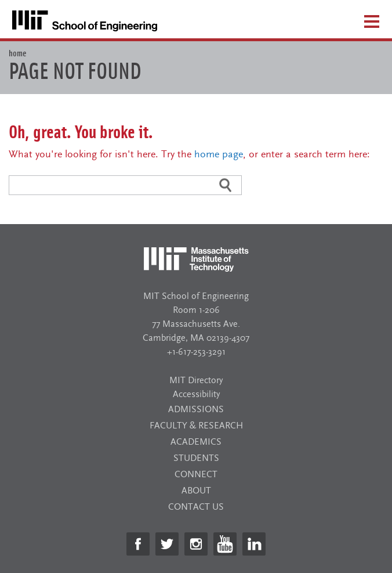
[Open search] (342, 25)
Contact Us (196, 507)
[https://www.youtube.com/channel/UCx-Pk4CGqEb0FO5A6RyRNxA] (225, 544)
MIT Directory (196, 380)
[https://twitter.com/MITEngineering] (167, 544)
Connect (196, 474)
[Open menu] (372, 21)
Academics (196, 442)
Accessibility (196, 394)
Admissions (196, 409)
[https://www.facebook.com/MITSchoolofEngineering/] (138, 544)
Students (196, 458)
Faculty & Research (196, 426)
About (196, 491)
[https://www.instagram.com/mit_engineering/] (196, 544)
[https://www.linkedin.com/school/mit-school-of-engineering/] (254, 544)
